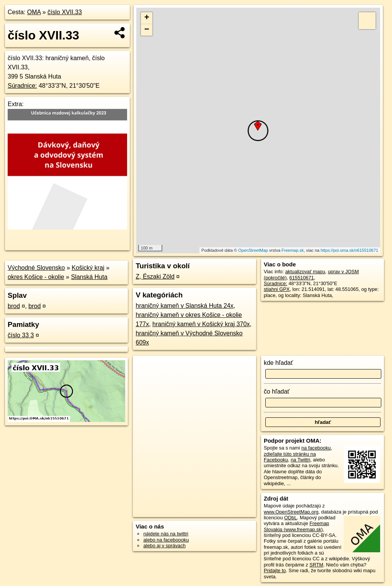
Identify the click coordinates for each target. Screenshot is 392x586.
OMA (34, 12)
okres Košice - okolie (36, 277)
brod (14, 306)
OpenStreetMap (253, 250)
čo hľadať (277, 391)
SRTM (316, 565)
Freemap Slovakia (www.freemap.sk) (296, 526)
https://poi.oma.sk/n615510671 (349, 250)
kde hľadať (278, 363)
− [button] (147, 30)
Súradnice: (22, 86)
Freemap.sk (292, 250)
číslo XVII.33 (65, 12)
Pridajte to (275, 570)
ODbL (290, 518)
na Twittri (300, 460)
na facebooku (316, 448)
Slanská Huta (89, 277)
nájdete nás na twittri (166, 534)
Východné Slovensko (36, 268)
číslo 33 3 (21, 335)
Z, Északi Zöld (155, 277)
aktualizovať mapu (305, 272)
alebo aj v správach (164, 546)
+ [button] (147, 18)
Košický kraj (88, 268)
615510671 (302, 278)
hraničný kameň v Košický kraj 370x (201, 324)
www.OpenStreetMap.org (291, 512)
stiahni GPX (277, 289)
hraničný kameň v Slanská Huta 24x (184, 306)
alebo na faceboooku (166, 540)
